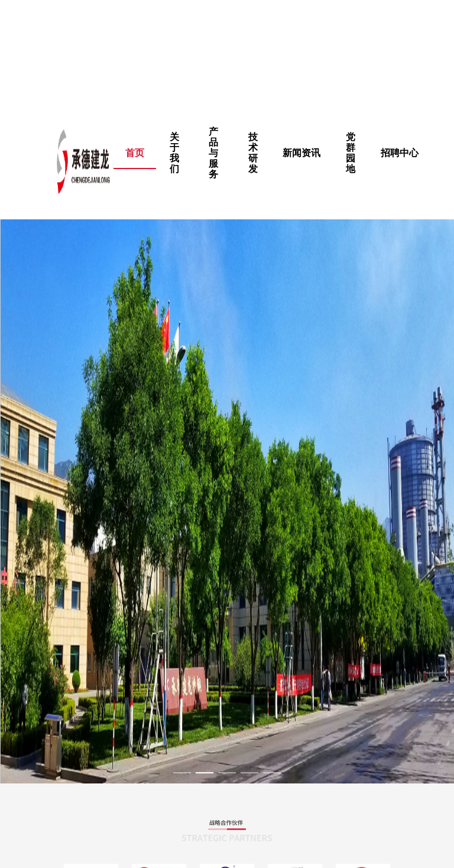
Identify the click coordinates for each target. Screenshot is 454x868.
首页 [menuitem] (135, 153)
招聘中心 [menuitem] (400, 153)
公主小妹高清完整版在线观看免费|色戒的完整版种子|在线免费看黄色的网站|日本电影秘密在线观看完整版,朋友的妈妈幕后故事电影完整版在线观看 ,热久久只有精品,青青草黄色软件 (222, 56)
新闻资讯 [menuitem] (301, 153)
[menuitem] (174, 153)
